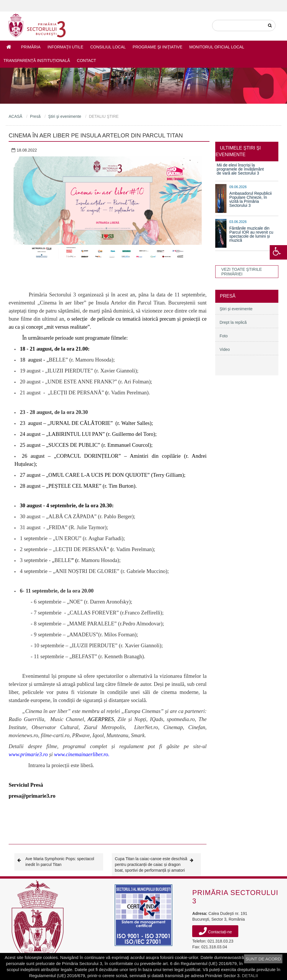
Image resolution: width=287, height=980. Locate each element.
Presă (35, 116)
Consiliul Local (108, 47)
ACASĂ (15, 116)
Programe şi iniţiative (157, 47)
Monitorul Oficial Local (217, 47)
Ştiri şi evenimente (65, 116)
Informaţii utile (65, 47)
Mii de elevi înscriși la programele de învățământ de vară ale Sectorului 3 (240, 169)
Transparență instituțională (37, 60)
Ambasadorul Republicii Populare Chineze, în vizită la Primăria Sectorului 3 (251, 199)
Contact (87, 60)
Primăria (31, 47)
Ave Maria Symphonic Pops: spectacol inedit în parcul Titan (56, 861)
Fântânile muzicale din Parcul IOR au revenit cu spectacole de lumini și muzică (251, 234)
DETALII (250, 976)
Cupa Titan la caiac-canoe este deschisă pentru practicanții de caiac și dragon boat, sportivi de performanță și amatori (156, 864)
